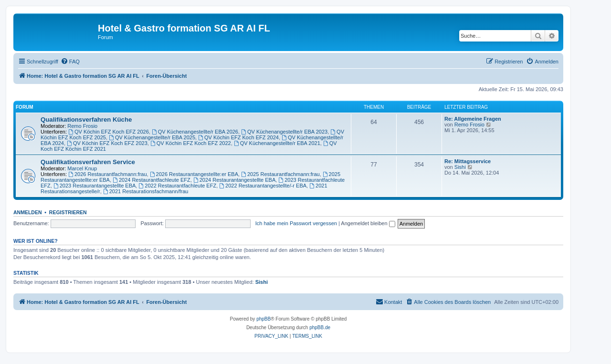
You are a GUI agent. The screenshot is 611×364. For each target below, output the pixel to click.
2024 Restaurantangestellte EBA (234, 180)
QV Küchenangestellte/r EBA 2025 (152, 137)
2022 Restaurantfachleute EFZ (177, 186)
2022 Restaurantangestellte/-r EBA (263, 186)
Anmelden (28, 212)
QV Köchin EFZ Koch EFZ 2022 (191, 143)
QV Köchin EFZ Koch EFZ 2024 (238, 137)
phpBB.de (320, 328)
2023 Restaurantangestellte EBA (95, 186)
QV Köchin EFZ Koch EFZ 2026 (109, 132)
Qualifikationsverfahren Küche (86, 120)
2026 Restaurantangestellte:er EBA (194, 174)
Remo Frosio (82, 126)
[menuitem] (70, 62)
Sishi (460, 167)
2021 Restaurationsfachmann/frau (146, 191)
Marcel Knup (82, 168)
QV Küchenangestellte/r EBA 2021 (277, 143)
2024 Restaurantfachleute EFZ (152, 180)
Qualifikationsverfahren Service (88, 162)
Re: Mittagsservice (468, 161)
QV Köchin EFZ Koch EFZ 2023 (107, 143)
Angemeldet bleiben (368, 223)
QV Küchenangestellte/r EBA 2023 (284, 132)
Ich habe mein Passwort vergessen (296, 223)
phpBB (263, 319)
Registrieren (68, 212)
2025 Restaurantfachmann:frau (280, 174)
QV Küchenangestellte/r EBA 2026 (195, 132)
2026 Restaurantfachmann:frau (108, 174)
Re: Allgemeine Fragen (473, 119)
